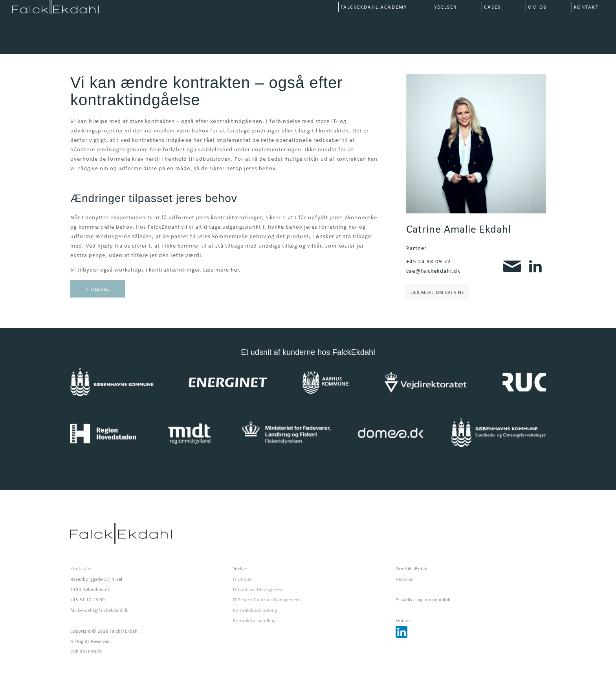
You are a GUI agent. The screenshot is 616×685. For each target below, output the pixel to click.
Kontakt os (81, 568)
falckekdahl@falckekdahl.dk (99, 610)
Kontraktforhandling (254, 620)
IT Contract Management (258, 589)
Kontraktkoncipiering (255, 610)
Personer (405, 579)
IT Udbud (242, 579)
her (235, 270)
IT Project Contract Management (267, 600)
